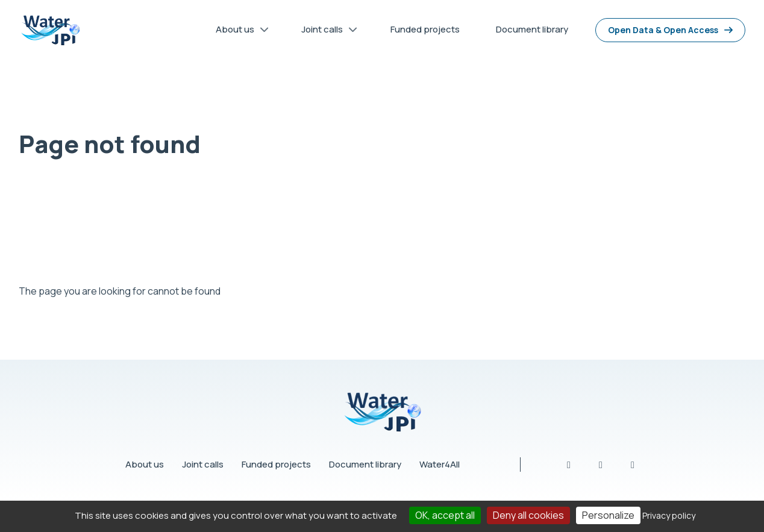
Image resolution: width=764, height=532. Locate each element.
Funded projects (276, 464)
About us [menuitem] (238, 32)
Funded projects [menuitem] (425, 29)
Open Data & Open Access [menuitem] (663, 30)
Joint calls (203, 464)
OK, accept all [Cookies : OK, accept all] (445, 515)
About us (145, 464)
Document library (365, 464)
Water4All (440, 464)
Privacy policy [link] (669, 515)
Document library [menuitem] (532, 29)
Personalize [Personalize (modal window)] (608, 515)
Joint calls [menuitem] (325, 32)
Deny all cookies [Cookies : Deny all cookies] (528, 515)
